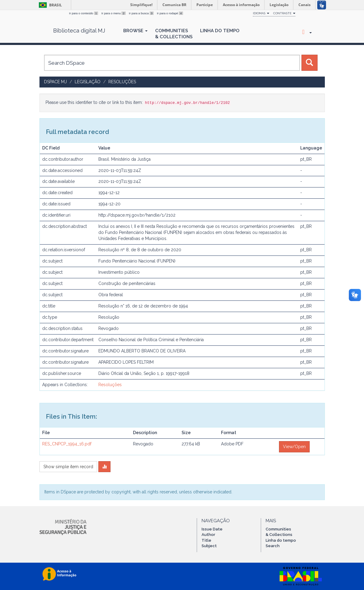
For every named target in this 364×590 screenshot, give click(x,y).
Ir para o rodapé (170, 13)
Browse (135, 31)
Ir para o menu (114, 13)
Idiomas (261, 13)
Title (206, 540)
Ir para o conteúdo (84, 13)
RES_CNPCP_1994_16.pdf (67, 444)
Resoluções (122, 82)
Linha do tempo (281, 540)
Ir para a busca (142, 13)
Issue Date (212, 529)
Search (273, 546)
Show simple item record (68, 467)
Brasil (49, 5)
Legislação (88, 82)
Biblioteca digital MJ (79, 31)
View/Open (294, 447)
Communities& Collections (174, 34)
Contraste (284, 13)
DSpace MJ (55, 82)
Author (208, 535)
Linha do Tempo (220, 31)
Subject (209, 546)
